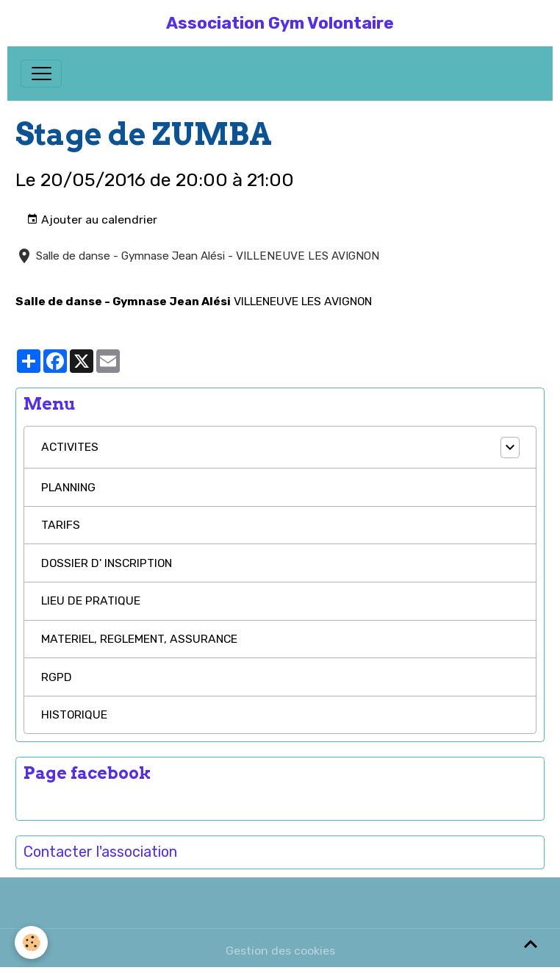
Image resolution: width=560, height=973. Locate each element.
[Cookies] (31, 942)
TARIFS (61, 525)
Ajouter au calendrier (92, 220)
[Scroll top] (531, 944)
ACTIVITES (70, 447)
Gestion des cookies (280, 951)
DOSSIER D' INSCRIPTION (107, 563)
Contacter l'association (100, 852)
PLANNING (68, 487)
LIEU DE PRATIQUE (91, 600)
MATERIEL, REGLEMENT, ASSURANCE (139, 639)
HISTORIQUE (74, 714)
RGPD (57, 677)
